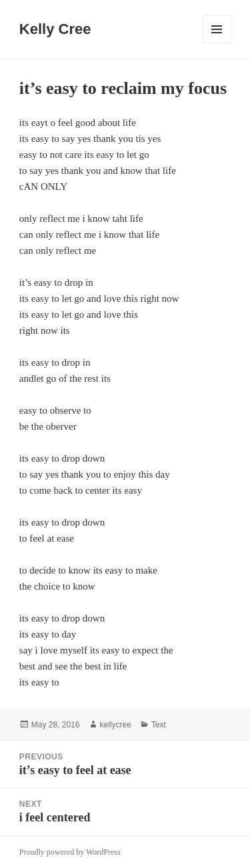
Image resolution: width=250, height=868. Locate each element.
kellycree (116, 725)
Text (159, 725)
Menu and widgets (217, 43)
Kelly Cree (55, 29)
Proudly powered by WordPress (70, 852)
